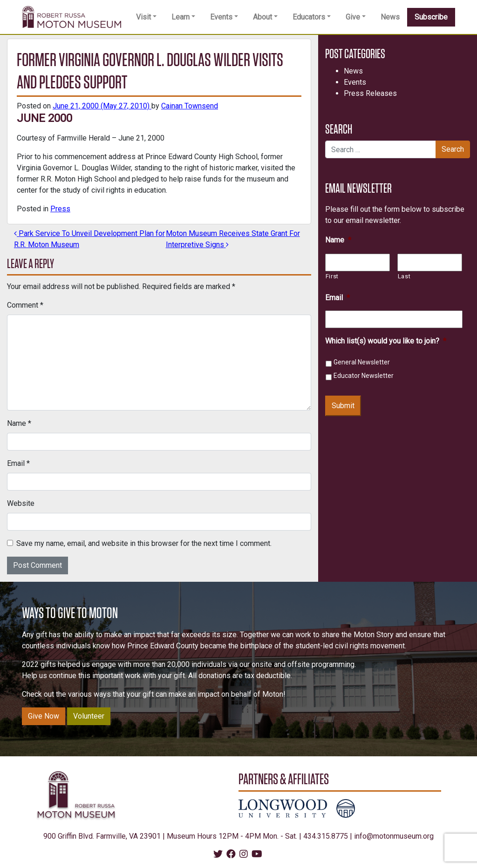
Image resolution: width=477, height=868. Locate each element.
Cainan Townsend (190, 106)
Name (19, 423)
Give (353, 17)
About (262, 17)
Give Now (44, 716)
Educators (309, 17)
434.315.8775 (326, 836)
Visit (143, 17)
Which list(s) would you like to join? (386, 341)
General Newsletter (362, 362)
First (332, 276)
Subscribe (431, 17)
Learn (181, 17)
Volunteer (89, 716)
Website (21, 503)
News (390, 17)
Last (404, 276)
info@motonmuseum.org (394, 836)
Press (60, 209)
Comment (25, 305)
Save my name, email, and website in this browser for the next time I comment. (144, 543)
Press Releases (370, 93)
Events (221, 17)
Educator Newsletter (364, 376)
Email (18, 463)
